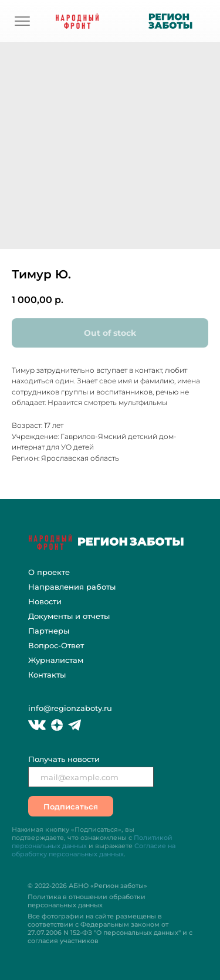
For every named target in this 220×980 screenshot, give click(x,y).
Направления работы (72, 587)
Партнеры (49, 631)
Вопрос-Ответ (56, 645)
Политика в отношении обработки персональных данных (87, 901)
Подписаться (71, 807)
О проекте (49, 572)
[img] (22, 21)
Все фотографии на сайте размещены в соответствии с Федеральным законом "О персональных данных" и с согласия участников (110, 928)
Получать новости (64, 759)
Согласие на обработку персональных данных (94, 850)
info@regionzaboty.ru (70, 708)
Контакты (47, 675)
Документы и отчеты (69, 616)
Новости (45, 601)
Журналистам (56, 660)
